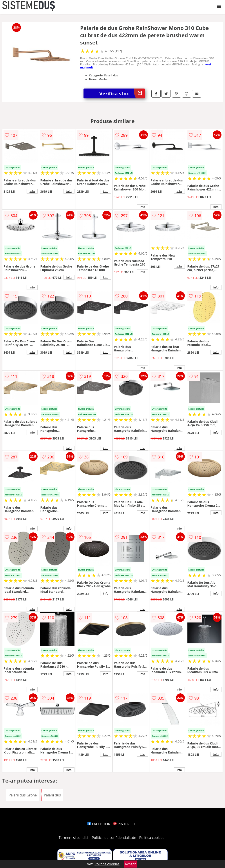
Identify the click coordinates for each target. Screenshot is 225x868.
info (32, 191)
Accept (130, 864)
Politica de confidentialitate (114, 838)
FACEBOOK (99, 824)
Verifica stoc (122, 93)
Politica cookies (152, 838)
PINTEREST (124, 824)
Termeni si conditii (74, 838)
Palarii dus (52, 795)
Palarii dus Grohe (23, 795)
